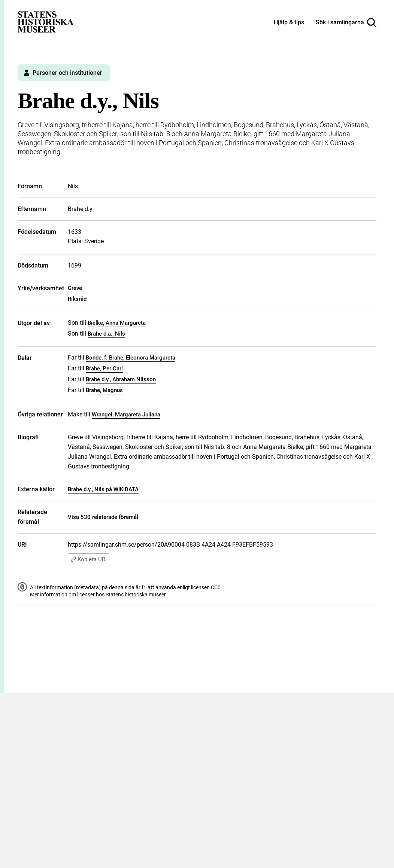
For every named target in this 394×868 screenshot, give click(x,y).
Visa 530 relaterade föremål (103, 517)
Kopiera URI (89, 559)
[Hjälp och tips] (289, 23)
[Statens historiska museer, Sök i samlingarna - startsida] (46, 22)
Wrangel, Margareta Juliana (126, 415)
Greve (75, 288)
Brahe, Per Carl (104, 369)
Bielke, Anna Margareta (117, 323)
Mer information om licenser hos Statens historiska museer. (98, 595)
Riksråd (77, 299)
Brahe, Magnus (104, 390)
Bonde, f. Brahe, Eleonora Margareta (131, 358)
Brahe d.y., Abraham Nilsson (121, 379)
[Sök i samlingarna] (346, 23)
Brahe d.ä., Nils (106, 334)
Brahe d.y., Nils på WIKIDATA (103, 489)
